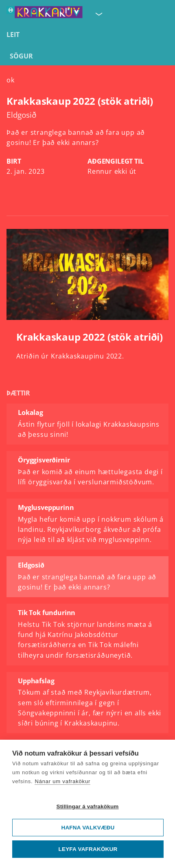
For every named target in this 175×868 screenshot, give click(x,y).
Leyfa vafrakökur (88, 849)
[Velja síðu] (98, 14)
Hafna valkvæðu (88, 828)
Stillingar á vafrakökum (87, 806)
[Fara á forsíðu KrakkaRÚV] (45, 14)
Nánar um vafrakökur (62, 781)
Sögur (21, 56)
